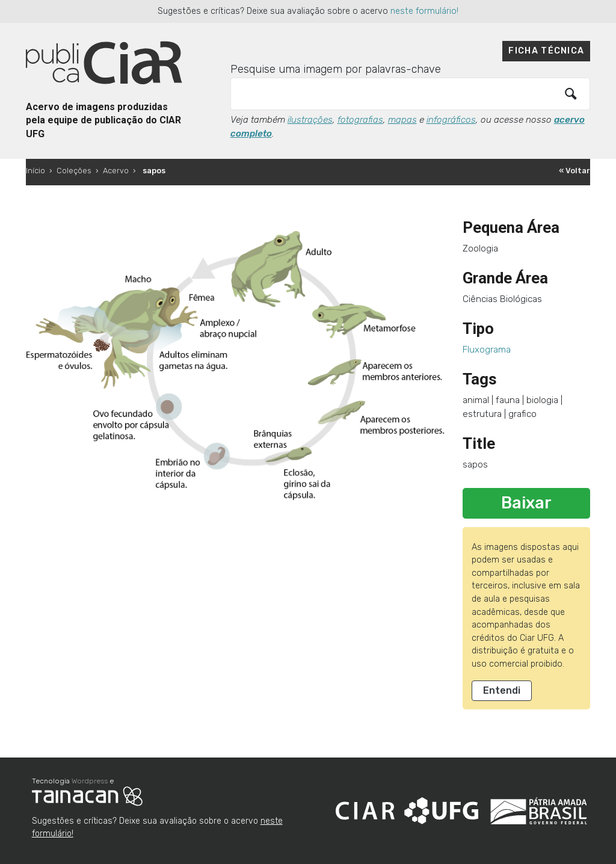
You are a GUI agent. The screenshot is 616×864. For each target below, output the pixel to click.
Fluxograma (487, 350)
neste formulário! (424, 11)
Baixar (526, 503)
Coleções (74, 171)
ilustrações (310, 120)
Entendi (502, 690)
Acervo (116, 171)
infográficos (451, 120)
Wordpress (90, 781)
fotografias (360, 120)
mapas (402, 120)
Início (35, 171)
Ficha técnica (546, 51)
